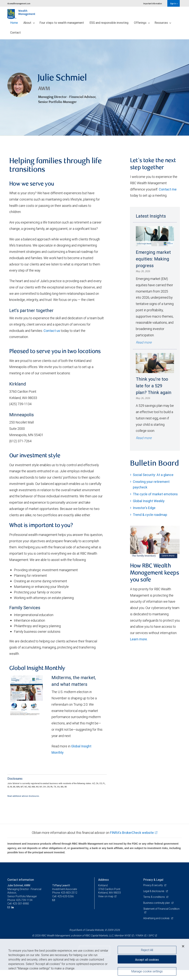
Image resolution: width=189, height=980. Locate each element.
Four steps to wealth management (62, 23)
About (29, 23)
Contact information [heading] (21, 880)
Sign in (174, 3)
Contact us (52, 331)
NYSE (127, 935)
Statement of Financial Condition (161, 909)
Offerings (142, 23)
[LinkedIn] (13, 907)
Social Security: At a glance (153, 475)
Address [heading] (103, 880)
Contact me (168, 189)
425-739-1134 (24, 900)
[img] (94, 88)
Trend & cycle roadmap (150, 515)
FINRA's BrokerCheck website (132, 833)
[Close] (183, 946)
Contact (15, 32)
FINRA (140, 935)
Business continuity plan (157, 903)
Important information (153, 3)
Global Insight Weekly (149, 501)
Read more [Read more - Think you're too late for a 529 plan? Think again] (144, 438)
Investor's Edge (144, 508)
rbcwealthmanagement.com (19, 3)
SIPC (151, 935)
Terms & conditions (154, 897)
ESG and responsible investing (109, 23)
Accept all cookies (147, 960)
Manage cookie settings (147, 971)
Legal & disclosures (154, 891)
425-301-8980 (21, 904)
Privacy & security (153, 885)
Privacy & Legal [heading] (153, 880)
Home (14, 23)
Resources (163, 23)
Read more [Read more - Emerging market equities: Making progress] (144, 342)
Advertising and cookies (157, 918)
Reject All (147, 950)
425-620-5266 (66, 896)
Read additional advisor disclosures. (24, 796)
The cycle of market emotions (155, 494)
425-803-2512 (69, 893)
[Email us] (9, 907)
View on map (106, 896)
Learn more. (139, 639)
